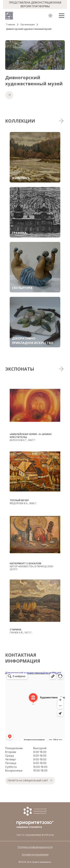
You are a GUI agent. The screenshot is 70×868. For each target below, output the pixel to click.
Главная (11, 24)
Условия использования (35, 854)
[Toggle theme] (50, 16)
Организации (28, 24)
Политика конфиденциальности (35, 847)
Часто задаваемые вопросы (35, 835)
